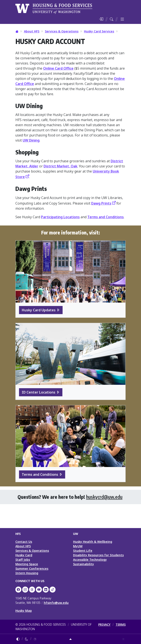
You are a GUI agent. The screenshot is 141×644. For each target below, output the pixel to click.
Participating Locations (60, 217)
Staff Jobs (23, 560)
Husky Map (24, 611)
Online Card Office (58, 68)
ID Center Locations (39, 392)
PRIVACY (104, 624)
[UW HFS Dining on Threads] (32, 590)
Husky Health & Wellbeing (93, 542)
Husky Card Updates (39, 310)
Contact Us (24, 542)
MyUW (78, 546)
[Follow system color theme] (18, 639)
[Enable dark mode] (26, 639)
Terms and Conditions (106, 217)
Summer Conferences (32, 569)
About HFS (32, 31)
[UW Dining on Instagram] (25, 590)
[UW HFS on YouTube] (39, 590)
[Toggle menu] (122, 19)
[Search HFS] (112, 19)
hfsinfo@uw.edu (56, 603)
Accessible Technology (90, 560)
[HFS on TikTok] (53, 590)
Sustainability (84, 564)
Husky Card (24, 555)
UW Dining (31, 140)
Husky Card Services (99, 31)
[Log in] (101, 19)
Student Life (83, 551)
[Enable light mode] (35, 639)
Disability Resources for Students (98, 555)
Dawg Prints (101, 203)
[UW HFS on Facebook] (18, 590)
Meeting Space (27, 564)
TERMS (121, 624)
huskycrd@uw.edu (104, 497)
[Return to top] (70, 639)
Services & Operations (62, 31)
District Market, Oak (60, 166)
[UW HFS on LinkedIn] (46, 590)
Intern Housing (27, 573)
